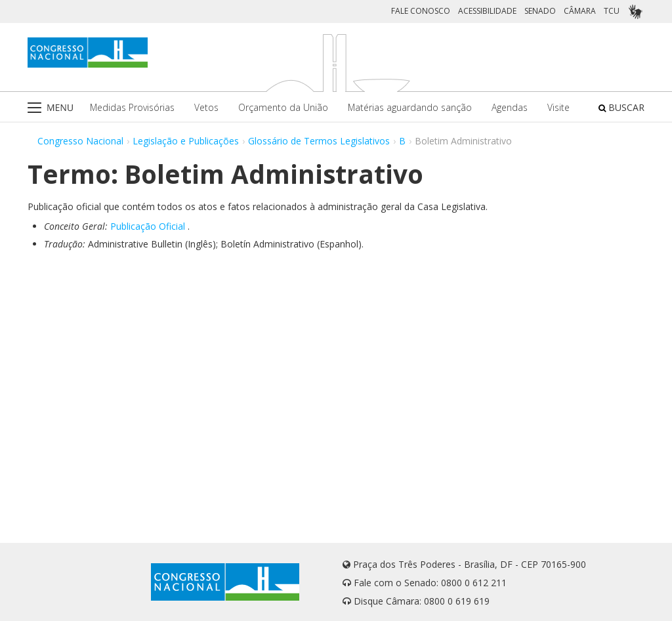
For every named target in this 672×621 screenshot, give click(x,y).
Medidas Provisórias (132, 107)
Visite (558, 107)
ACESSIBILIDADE (487, 11)
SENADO (540, 11)
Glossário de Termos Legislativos (319, 141)
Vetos (206, 107)
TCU (612, 11)
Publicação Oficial (148, 226)
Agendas (510, 107)
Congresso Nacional (80, 141)
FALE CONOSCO (421, 11)
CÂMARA (580, 11)
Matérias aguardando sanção (410, 107)
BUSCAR (621, 107)
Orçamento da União (283, 107)
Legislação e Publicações (186, 141)
